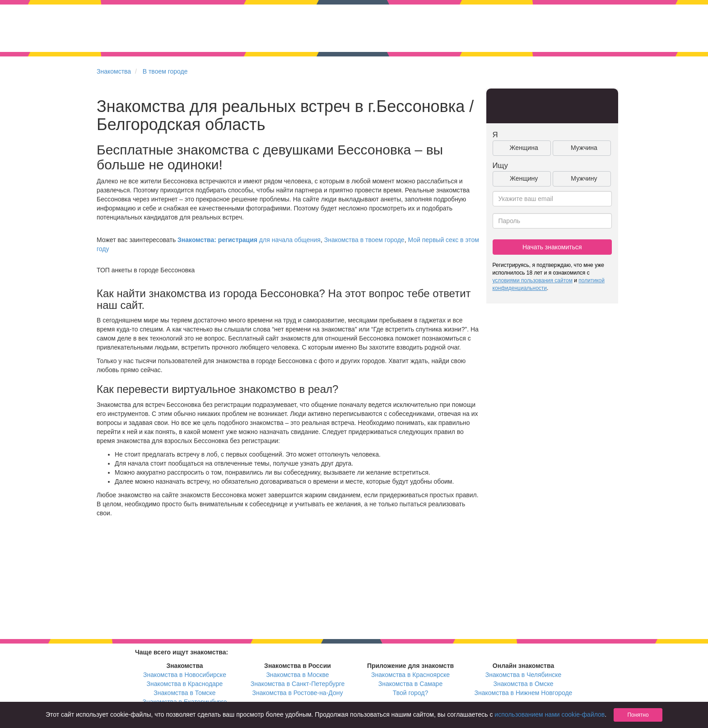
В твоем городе (165, 71)
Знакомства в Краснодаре (185, 684)
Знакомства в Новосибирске (185, 675)
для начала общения (249, 240)
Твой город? (411, 693)
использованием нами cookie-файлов (550, 714)
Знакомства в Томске (184, 693)
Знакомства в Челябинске (523, 675)
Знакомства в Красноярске (410, 675)
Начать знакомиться (552, 247)
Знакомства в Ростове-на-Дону (298, 693)
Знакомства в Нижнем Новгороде (524, 693)
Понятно (638, 715)
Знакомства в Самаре (410, 684)
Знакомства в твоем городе (364, 240)
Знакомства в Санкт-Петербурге (298, 684)
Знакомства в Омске (524, 684)
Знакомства (114, 71)
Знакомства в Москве (297, 675)
